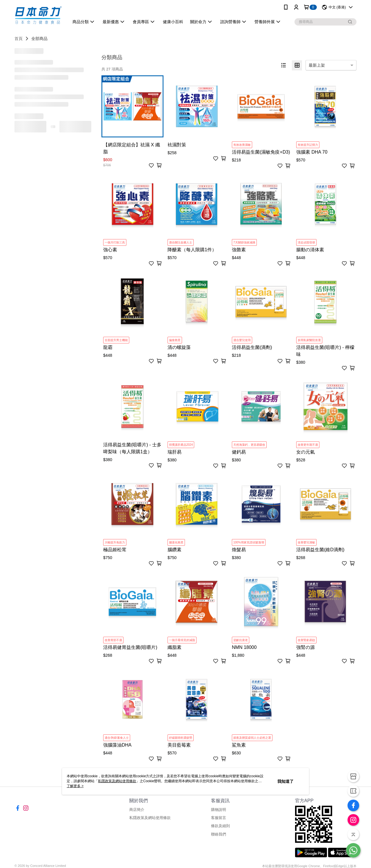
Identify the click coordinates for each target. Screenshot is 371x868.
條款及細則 (220, 826)
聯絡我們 (219, 834)
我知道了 (285, 781)
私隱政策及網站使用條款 (150, 818)
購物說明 (219, 810)
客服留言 (219, 818)
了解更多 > (75, 786)
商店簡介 (137, 810)
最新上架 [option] (317, 65)
